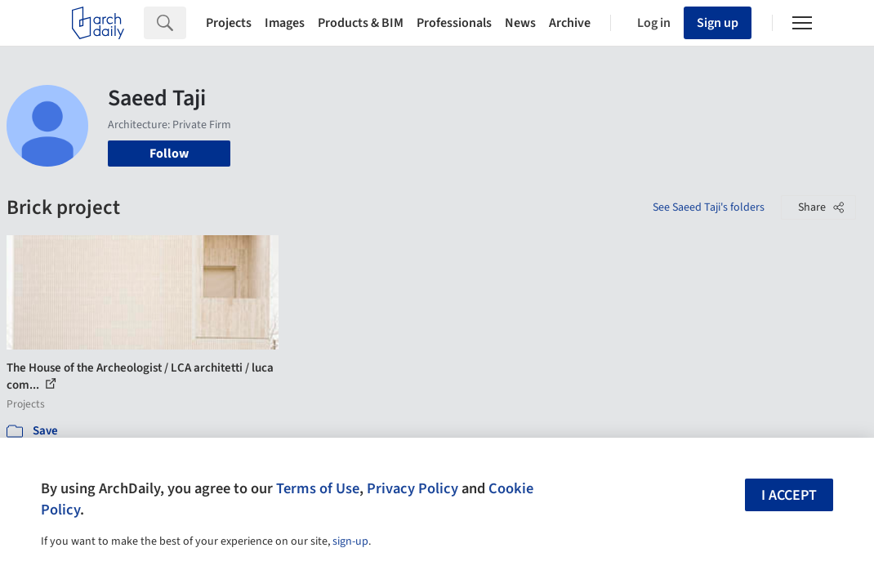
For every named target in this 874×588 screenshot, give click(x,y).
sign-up (350, 541)
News (520, 23)
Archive (570, 23)
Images (285, 23)
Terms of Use (318, 488)
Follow (169, 154)
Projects (229, 23)
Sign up (718, 23)
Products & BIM (361, 23)
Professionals (454, 23)
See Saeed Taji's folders (709, 207)
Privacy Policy (412, 488)
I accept (789, 495)
